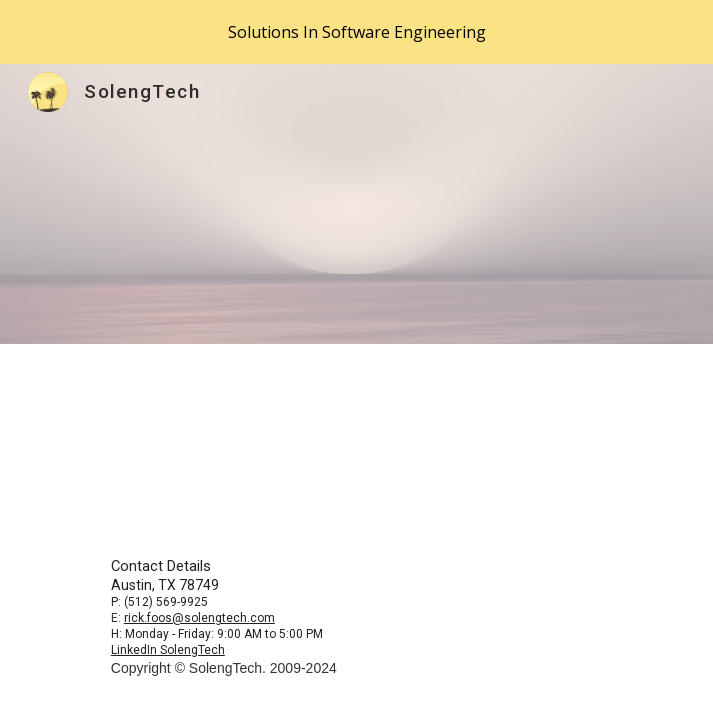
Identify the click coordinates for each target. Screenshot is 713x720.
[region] (356, 32)
